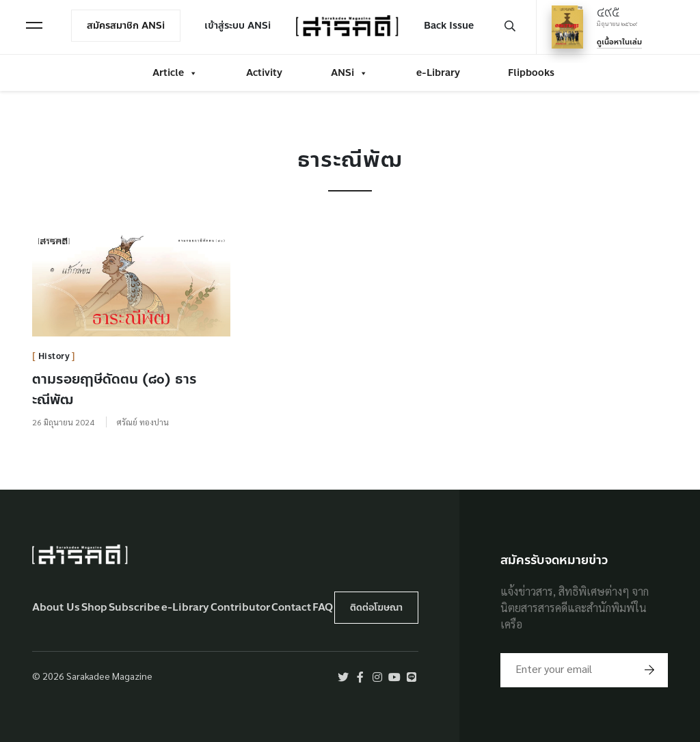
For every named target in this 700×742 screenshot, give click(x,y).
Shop (94, 608)
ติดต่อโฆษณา (376, 608)
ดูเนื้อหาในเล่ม (619, 42)
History (54, 356)
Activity (264, 73)
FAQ (323, 608)
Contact (291, 608)
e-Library (438, 73)
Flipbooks (531, 73)
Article (175, 73)
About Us (56, 608)
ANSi (349, 73)
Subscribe (134, 608)
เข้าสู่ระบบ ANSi (238, 26)
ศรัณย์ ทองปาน (143, 422)
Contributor (240, 608)
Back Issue (449, 26)
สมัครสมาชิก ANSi (126, 26)
